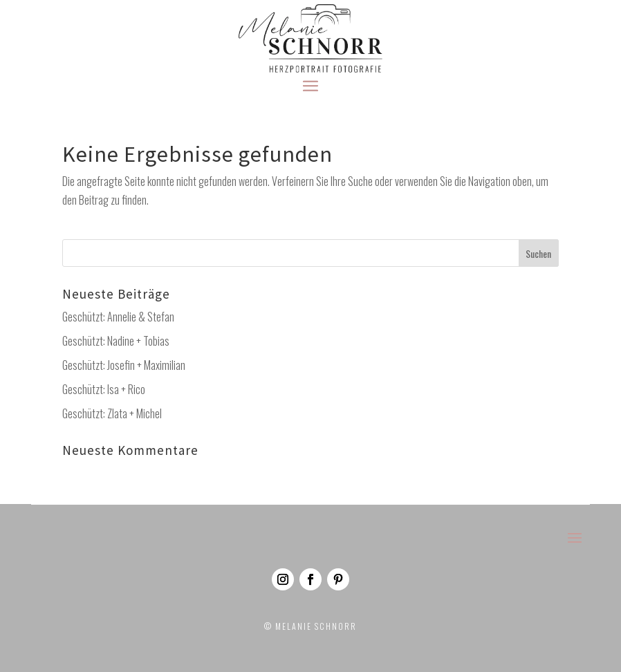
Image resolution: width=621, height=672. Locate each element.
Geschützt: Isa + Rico (104, 389)
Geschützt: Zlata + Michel (112, 413)
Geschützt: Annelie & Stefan (118, 317)
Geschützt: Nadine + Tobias (116, 341)
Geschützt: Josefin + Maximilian (124, 365)
